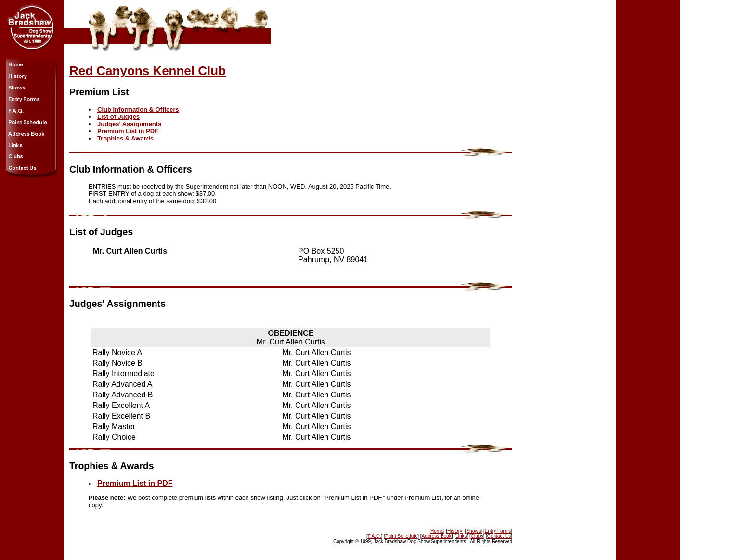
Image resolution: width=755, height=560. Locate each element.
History (455, 531)
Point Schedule (401, 536)
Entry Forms (498, 531)
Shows (473, 531)
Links (461, 536)
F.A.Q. (375, 536)
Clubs (477, 536)
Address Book (437, 536)
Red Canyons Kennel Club (148, 71)
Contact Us (499, 536)
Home (437, 531)
